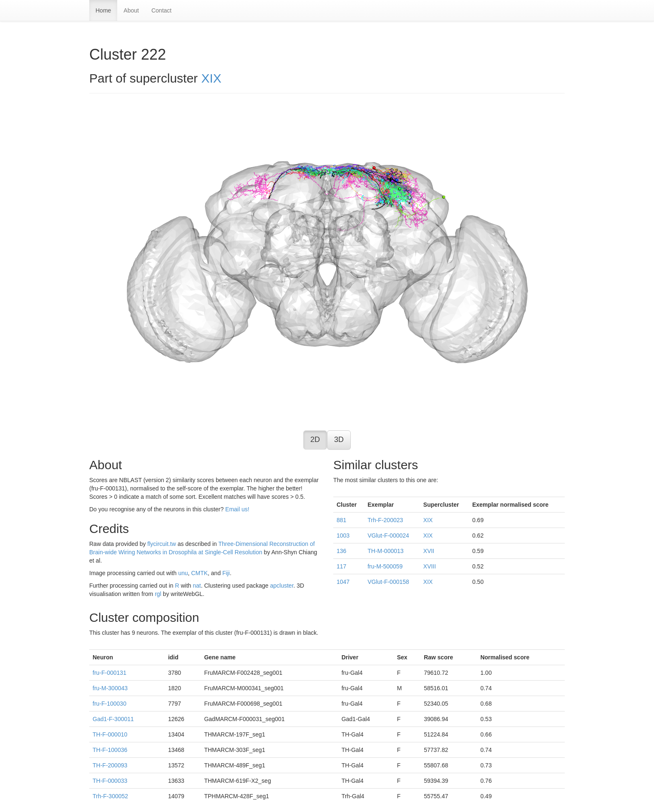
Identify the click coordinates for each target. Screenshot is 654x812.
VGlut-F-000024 (388, 535)
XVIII (430, 566)
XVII (429, 551)
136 (341, 551)
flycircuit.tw (161, 544)
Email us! (237, 509)
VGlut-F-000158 (388, 582)
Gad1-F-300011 (113, 719)
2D (315, 440)
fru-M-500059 (385, 566)
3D (339, 440)
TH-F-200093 (110, 765)
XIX (211, 78)
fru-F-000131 (109, 673)
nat (197, 586)
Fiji (226, 573)
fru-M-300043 (110, 688)
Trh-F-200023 (385, 520)
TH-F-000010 (110, 734)
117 (341, 566)
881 (341, 520)
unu (183, 573)
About (131, 10)
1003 (343, 535)
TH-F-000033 (110, 781)
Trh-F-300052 (110, 796)
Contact (161, 10)
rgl (158, 594)
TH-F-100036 (110, 750)
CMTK (199, 573)
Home (103, 10)
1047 (343, 582)
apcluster (282, 586)
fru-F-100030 (109, 704)
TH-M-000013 (385, 551)
